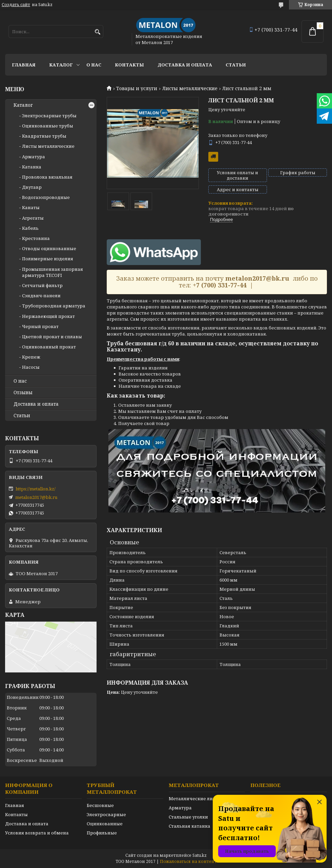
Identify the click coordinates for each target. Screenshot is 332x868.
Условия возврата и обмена (37, 833)
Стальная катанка (190, 826)
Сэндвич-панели (41, 296)
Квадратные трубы (44, 136)
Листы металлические (190, 88)
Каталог (61, 65)
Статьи (236, 65)
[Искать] (97, 32)
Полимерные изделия (48, 259)
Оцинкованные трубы (48, 126)
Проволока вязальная (47, 177)
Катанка (32, 167)
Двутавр (32, 187)
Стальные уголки (188, 817)
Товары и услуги (137, 88)
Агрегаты (33, 218)
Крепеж (31, 357)
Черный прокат (40, 326)
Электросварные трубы (49, 116)
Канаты (31, 207)
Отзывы (23, 392)
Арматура (34, 157)
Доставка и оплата (185, 65)
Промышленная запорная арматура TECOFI (53, 272)
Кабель (30, 228)
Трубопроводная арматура (54, 306)
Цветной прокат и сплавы (52, 337)
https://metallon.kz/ (36, 489)
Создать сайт (16, 5)
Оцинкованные (105, 824)
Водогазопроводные (46, 197)
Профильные (102, 833)
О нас (94, 65)
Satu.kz (200, 855)
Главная (24, 65)
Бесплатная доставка (213, 157)
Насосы (31, 367)
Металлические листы (195, 799)
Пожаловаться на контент (188, 861)
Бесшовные (100, 805)
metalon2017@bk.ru (36, 497)
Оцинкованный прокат (49, 347)
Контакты (129, 65)
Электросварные (106, 814)
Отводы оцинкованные (49, 248)
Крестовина (36, 238)
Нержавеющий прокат (48, 316)
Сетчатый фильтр (42, 285)
